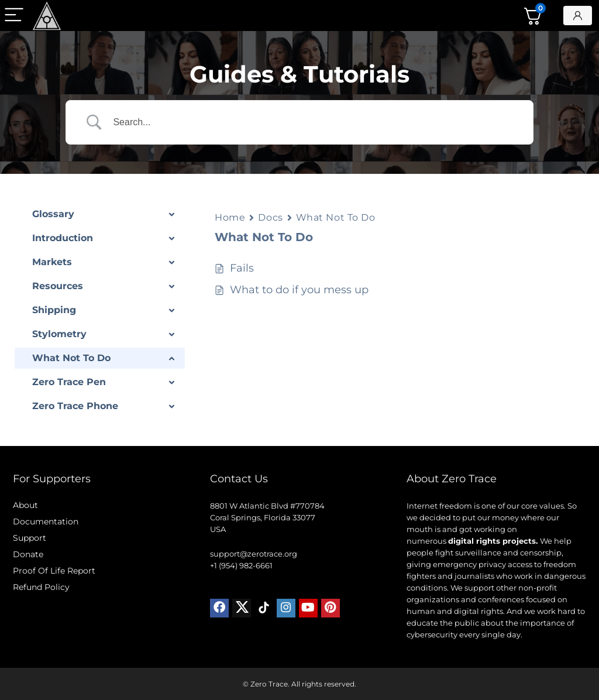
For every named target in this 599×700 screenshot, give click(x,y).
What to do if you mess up (299, 290)
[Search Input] (314, 122)
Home (230, 217)
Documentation (46, 521)
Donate (28, 554)
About (25, 505)
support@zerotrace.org (254, 554)
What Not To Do (336, 217)
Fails (242, 268)
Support (30, 538)
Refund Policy (41, 587)
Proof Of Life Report (54, 571)
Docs (270, 217)
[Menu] (14, 16)
